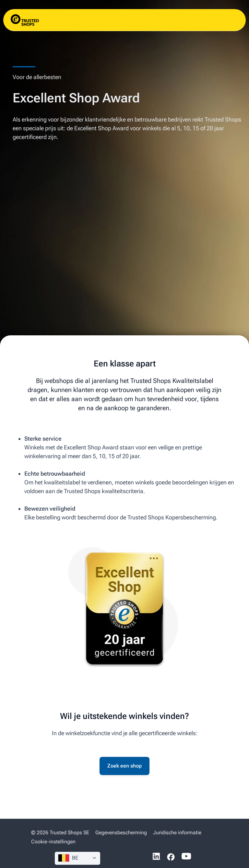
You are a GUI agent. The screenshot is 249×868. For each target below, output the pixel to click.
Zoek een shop (124, 766)
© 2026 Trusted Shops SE (60, 833)
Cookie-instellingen (53, 842)
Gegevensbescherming (121, 833)
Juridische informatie (177, 833)
